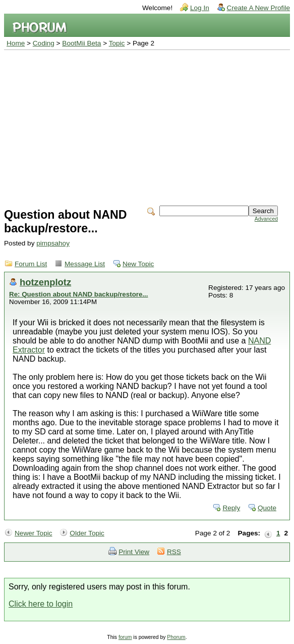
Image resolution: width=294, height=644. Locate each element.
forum (125, 637)
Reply (231, 508)
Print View (134, 552)
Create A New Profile (258, 8)
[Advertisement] (147, 126)
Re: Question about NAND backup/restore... (79, 294)
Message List (85, 264)
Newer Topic (34, 533)
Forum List (31, 264)
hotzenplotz (45, 282)
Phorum (176, 637)
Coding (44, 43)
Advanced (266, 219)
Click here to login (41, 604)
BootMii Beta (81, 43)
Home (16, 43)
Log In (200, 8)
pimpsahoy (53, 243)
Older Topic (87, 533)
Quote (267, 508)
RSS (174, 552)
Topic (117, 43)
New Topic (138, 264)
